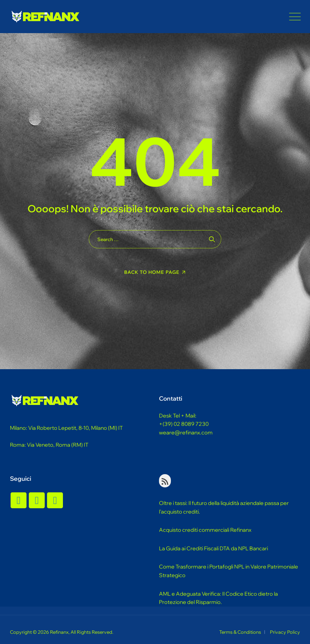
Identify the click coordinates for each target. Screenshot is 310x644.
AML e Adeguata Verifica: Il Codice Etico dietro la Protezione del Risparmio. (218, 598)
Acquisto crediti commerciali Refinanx (205, 530)
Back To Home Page (152, 272)
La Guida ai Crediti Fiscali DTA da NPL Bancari (213, 548)
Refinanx (59, 632)
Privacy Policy (285, 632)
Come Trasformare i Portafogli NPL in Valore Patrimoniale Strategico (229, 571)
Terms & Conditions (240, 632)
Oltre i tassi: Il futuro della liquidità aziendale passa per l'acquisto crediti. (224, 507)
